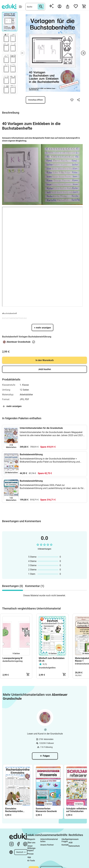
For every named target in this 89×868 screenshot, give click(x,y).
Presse (31, 854)
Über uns (31, 843)
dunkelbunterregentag (13, 661)
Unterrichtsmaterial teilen (49, 840)
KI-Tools (31, 861)
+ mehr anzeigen (42, 328)
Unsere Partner (47, 845)
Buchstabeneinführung (31, 454)
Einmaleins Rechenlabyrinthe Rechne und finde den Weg (16, 810)
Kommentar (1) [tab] (35, 586)
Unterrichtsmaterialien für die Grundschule (41, 428)
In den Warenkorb (45, 360)
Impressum (74, 839)
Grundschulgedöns (47, 668)
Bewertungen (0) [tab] (13, 586)
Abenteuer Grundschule (19, 342)
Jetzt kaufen (45, 369)
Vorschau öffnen (35, 100)
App (29, 857)
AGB (71, 843)
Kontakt (65, 845)
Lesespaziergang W (12, 658)
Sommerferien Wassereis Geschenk (46, 810)
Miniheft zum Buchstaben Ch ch (52, 660)
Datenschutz (74, 846)
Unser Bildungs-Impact (32, 848)
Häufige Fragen (65, 840)
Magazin (31, 839)
